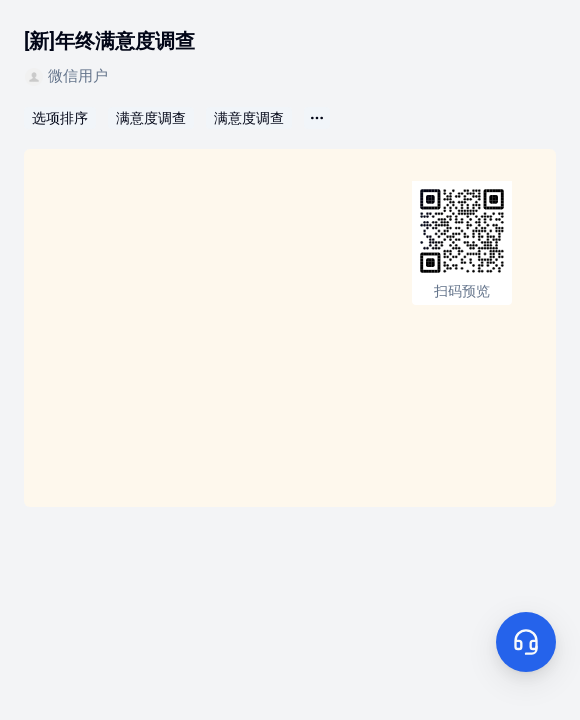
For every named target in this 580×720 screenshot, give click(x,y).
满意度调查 (151, 118)
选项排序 (60, 118)
